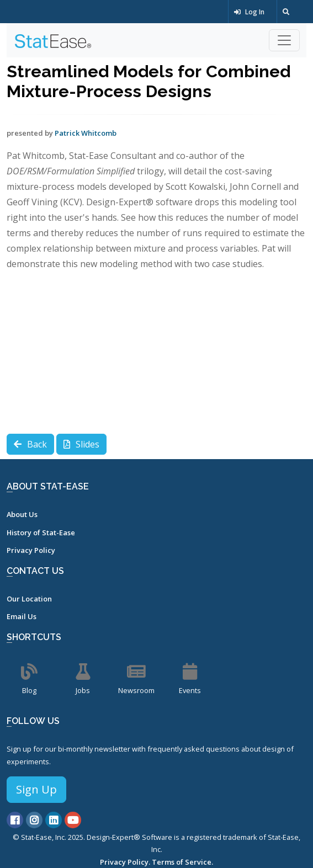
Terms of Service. (182, 862)
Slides (81, 444)
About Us (22, 514)
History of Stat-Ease (41, 532)
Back (30, 444)
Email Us (22, 616)
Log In (249, 12)
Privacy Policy (31, 550)
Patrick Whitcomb (86, 133)
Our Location (29, 599)
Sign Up (36, 789)
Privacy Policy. (125, 862)
